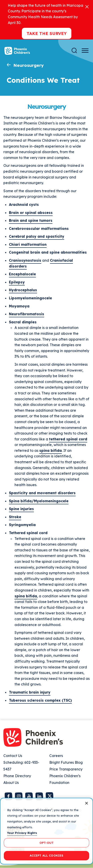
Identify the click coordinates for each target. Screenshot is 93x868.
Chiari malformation (28, 244)
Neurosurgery (29, 65)
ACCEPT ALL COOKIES (46, 855)
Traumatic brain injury (30, 692)
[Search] (74, 51)
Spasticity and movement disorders (42, 493)
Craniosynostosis (25, 260)
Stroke (15, 517)
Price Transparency (66, 769)
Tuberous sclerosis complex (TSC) (40, 700)
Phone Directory (17, 776)
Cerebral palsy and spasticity (37, 236)
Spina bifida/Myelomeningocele (39, 501)
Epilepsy (17, 282)
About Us (11, 783)
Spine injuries (21, 509)
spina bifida (51, 450)
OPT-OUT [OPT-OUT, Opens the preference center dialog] (47, 843)
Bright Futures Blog (66, 762)
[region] (46, 831)
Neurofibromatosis (27, 314)
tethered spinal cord (68, 439)
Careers (56, 756)
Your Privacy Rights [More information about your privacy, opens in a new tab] (22, 833)
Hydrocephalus (23, 290)
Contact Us (13, 756)
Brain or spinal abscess (31, 213)
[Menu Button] (85, 51)
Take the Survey (47, 33)
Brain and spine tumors (31, 220)
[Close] (87, 6)
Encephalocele (22, 274)
